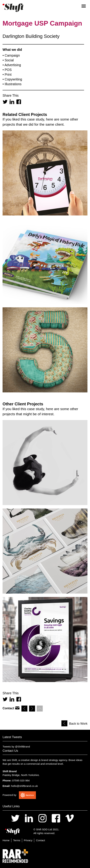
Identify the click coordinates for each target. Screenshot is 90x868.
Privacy (28, 840)
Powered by (9, 795)
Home (6, 840)
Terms (17, 840)
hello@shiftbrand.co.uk (24, 786)
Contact (40, 840)
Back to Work (78, 724)
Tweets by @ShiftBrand (16, 747)
